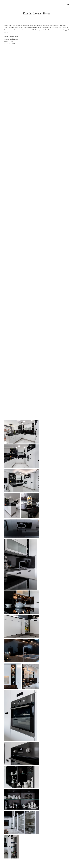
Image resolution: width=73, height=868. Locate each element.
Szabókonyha (14, 39)
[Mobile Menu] (68, 4)
